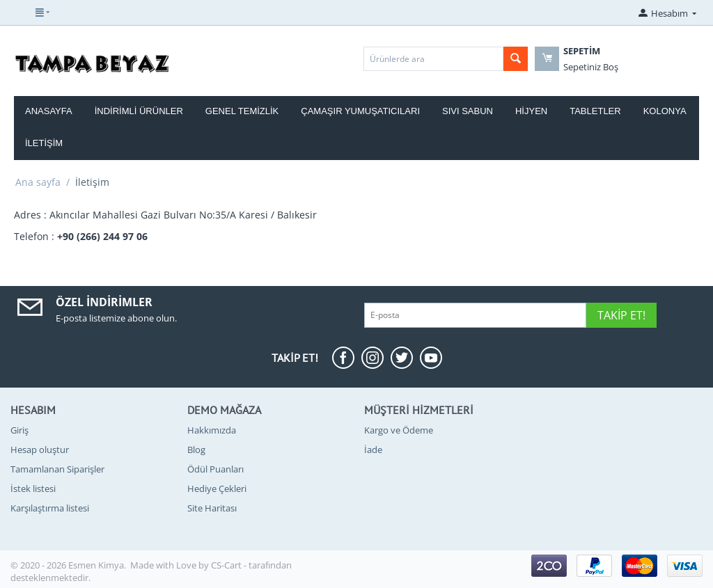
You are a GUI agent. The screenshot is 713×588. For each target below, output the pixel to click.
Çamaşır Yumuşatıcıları (360, 111)
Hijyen (531, 111)
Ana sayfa (38, 182)
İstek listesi (33, 488)
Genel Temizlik (242, 111)
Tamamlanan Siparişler (57, 469)
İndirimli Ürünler (139, 111)
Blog (196, 450)
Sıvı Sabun (468, 111)
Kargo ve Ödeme (399, 430)
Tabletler (595, 111)
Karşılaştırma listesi (50, 508)
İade (373, 450)
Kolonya (665, 111)
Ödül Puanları (216, 469)
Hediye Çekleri (217, 488)
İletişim (44, 143)
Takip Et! (621, 315)
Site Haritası (212, 508)
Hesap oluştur (40, 450)
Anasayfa (49, 111)
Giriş (19, 430)
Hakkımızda (212, 430)
